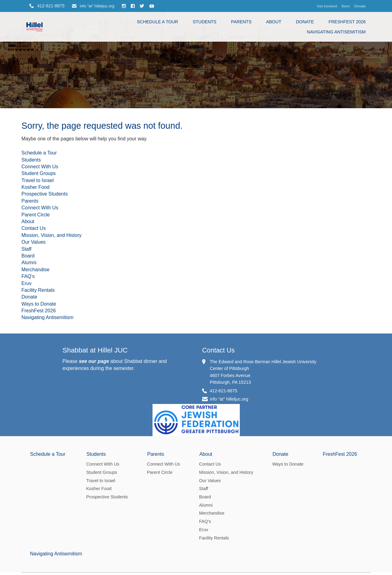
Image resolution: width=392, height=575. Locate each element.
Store (346, 6)
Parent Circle (36, 279)
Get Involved (327, 6)
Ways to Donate (39, 368)
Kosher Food (36, 251)
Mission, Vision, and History (51, 300)
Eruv (26, 348)
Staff (26, 313)
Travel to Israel (38, 245)
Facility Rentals (38, 354)
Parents (241, 22)
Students (205, 22)
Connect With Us (40, 231)
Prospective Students (45, 258)
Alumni (29, 327)
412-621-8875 (224, 455)
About (274, 22)
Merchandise (36, 334)
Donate (360, 6)
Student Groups (39, 238)
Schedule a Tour (158, 22)
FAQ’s (28, 341)
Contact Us (34, 293)
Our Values (34, 306)
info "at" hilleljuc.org (93, 6)
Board (28, 320)
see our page (94, 426)
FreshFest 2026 (347, 22)
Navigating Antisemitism (336, 32)
